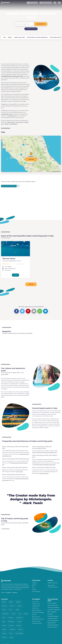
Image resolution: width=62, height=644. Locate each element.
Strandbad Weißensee (53, 621)
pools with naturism (44, 473)
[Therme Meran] (16, 249)
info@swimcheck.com (53, 583)
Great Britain (5, 614)
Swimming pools (19, 122)
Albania (4, 602)
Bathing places (11, 122)
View (15, 275)
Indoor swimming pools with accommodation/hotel (45, 452)
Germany (12, 606)
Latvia (4, 618)
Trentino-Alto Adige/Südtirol (9, 261)
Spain (11, 633)
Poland (4, 626)
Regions (10, 37)
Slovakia (20, 629)
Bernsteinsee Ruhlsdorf (53, 625)
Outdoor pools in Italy (19, 37)
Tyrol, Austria (35, 602)
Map (5, 37)
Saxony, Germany (36, 621)
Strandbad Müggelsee (53, 616)
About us (34, 585)
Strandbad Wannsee (53, 618)
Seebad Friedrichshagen (53, 608)
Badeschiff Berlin (52, 623)
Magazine (34, 583)
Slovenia (4, 633)
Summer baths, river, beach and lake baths (37, 37)
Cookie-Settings (36, 592)
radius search (11, 116)
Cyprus (11, 637)
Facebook (9, 593)
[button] (32, 3)
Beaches (7, 124)
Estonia (20, 606)
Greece (17, 610)
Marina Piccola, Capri (53, 605)
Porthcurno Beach (52, 603)
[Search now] (41, 24)
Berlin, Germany (36, 617)
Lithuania (11, 618)
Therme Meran (9, 259)
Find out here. (20, 472)
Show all (31, 284)
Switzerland (12, 629)
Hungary (4, 637)
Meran (19, 261)
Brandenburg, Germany (38, 619)
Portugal (11, 626)
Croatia (26, 614)
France (11, 610)
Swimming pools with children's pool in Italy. (45, 465)
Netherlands (11, 622)
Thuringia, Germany (37, 623)
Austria (19, 622)
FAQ (33, 587)
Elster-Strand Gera (52, 627)
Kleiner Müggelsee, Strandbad (52, 613)
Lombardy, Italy (36, 606)
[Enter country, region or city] (24, 24)
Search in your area (31, 29)
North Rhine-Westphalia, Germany (38, 614)
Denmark (4, 606)
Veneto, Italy (35, 608)
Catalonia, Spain (36, 604)
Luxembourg (19, 618)
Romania (19, 626)
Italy (31, 10)
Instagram (15, 593)
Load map (31, 159)
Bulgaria (18, 602)
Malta (4, 622)
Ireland (14, 614)
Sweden (4, 629)
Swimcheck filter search (7, 114)
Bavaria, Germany (36, 610)
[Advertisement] (31, 51)
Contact (34, 589)
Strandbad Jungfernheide (54, 610)
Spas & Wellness (13, 124)
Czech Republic (19, 633)
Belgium (11, 602)
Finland (4, 610)
